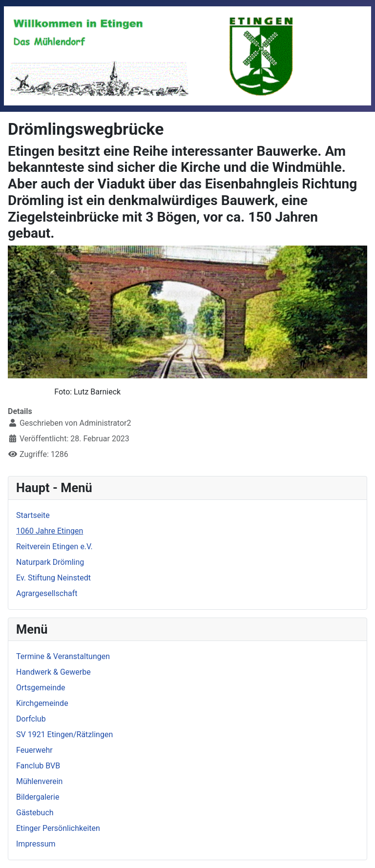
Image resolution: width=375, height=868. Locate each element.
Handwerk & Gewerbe (53, 672)
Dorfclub (31, 719)
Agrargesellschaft (47, 593)
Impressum (36, 844)
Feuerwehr (34, 750)
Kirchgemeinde (42, 703)
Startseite (33, 515)
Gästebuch (35, 813)
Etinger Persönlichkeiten (58, 828)
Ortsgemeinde (41, 688)
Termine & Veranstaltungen (63, 656)
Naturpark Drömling (50, 562)
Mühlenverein (39, 781)
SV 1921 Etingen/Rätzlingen (64, 734)
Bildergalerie (38, 797)
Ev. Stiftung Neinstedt (53, 578)
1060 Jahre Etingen (50, 531)
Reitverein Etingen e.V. (54, 547)
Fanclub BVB (38, 766)
